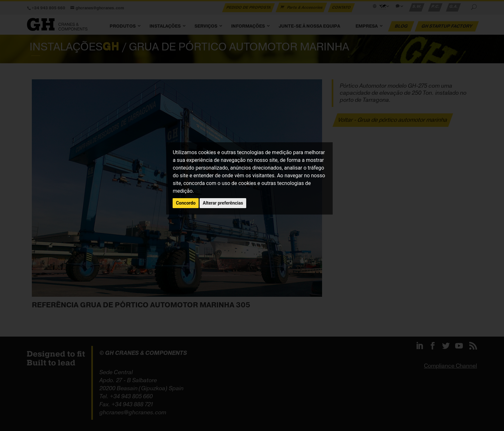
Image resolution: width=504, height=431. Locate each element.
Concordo (186, 203)
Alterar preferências (223, 203)
